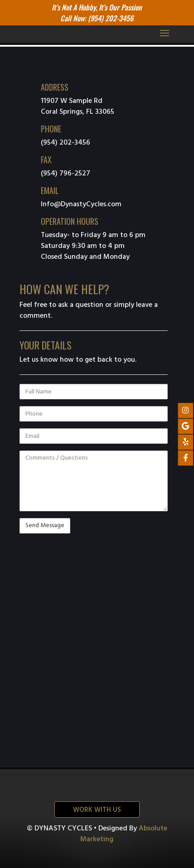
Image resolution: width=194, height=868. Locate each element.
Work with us (97, 810)
